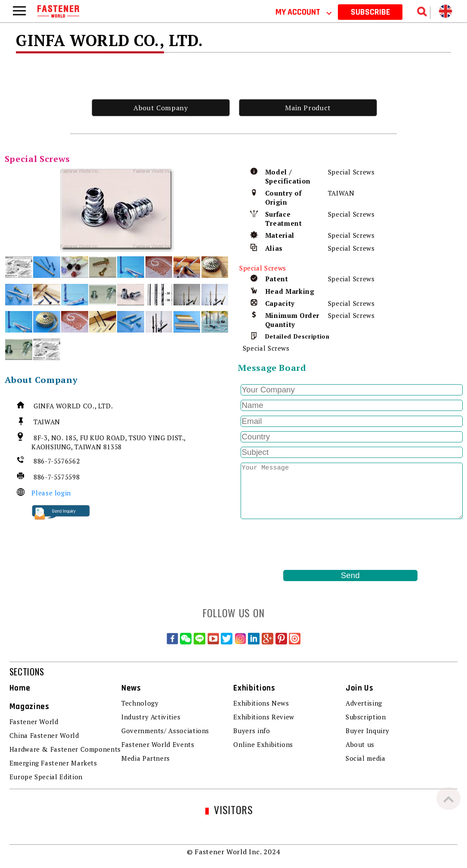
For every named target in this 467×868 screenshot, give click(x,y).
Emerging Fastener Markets (53, 763)
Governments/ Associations (165, 731)
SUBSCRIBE (370, 12)
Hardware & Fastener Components (65, 749)
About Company (161, 108)
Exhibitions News (261, 703)
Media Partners (146, 758)
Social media (366, 758)
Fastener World (34, 722)
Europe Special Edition (46, 777)
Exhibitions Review (264, 717)
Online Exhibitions (263, 744)
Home (20, 688)
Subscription (366, 717)
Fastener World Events (158, 744)
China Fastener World (44, 735)
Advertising (364, 703)
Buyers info (252, 731)
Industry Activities (151, 717)
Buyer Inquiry (367, 731)
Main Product (308, 108)
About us (360, 744)
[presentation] (303, 544)
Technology (140, 703)
